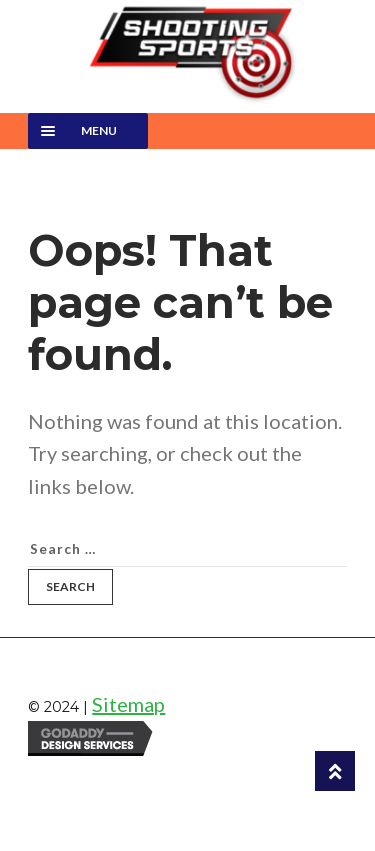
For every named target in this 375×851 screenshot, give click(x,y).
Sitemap (128, 704)
